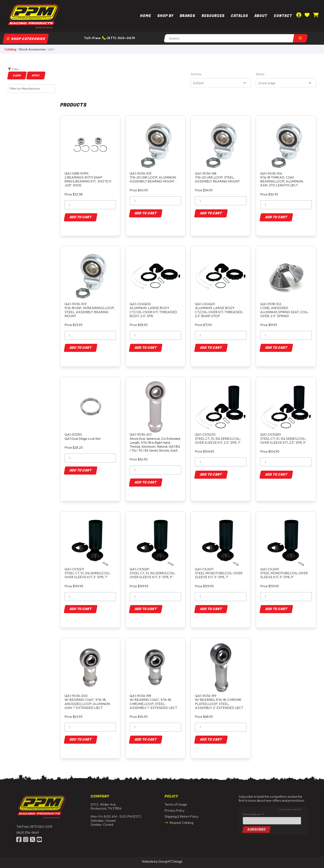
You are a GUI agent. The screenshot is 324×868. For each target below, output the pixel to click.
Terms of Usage (176, 801)
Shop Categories (26, 39)
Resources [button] (213, 16)
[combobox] (32, 89)
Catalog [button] (239, 16)
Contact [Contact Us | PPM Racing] (283, 16)
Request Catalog (179, 819)
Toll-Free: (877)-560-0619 (110, 38)
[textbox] (33, 89)
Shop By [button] (165, 16)
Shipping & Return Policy (182, 813)
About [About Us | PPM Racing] (261, 16)
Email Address (253, 811)
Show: (260, 74)
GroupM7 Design (170, 861)
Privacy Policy (175, 807)
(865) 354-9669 (28, 829)
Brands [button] (188, 16)
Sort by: (196, 74)
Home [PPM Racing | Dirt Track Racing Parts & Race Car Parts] (146, 16)
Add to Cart (81, 217)
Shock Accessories (32, 49)
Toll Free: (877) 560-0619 (34, 823)
